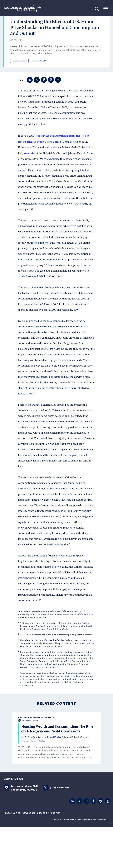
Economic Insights (39, 101)
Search (97, 9)
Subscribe (43, 854)
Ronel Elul (29, 194)
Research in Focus (19, 101)
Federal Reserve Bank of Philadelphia (23, 9)
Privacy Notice (12, 854)
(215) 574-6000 (59, 828)
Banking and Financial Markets (36, 758)
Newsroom (29, 854)
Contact (56, 854)
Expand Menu (106, 9)
